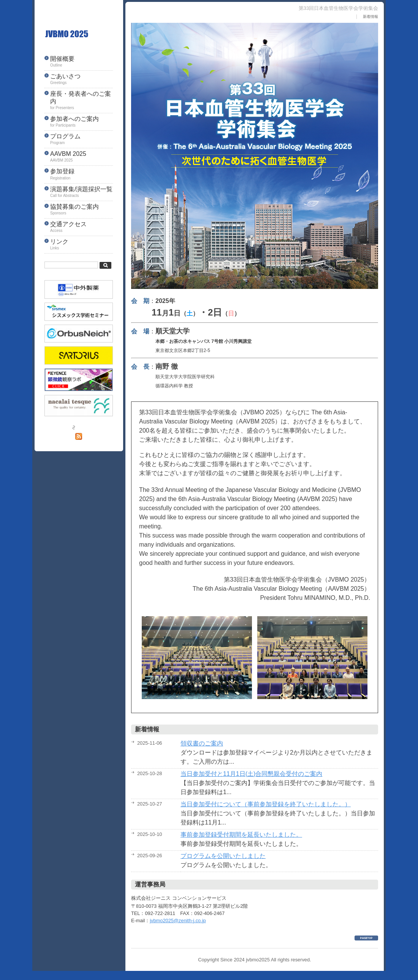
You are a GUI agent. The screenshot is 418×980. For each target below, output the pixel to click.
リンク (82, 245)
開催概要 (82, 62)
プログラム (82, 140)
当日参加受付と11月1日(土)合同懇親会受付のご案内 (251, 774)
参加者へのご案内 (82, 122)
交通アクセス (82, 227)
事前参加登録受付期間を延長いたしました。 (241, 835)
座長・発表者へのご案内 (82, 101)
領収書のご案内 (202, 743)
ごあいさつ (82, 79)
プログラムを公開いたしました (223, 856)
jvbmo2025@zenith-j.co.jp (178, 921)
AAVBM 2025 (82, 157)
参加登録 (82, 174)
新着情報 (370, 17)
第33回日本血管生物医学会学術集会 (79, 34)
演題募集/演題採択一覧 (82, 192)
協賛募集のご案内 (82, 210)
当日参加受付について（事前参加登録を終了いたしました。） (266, 804)
